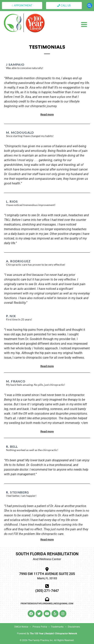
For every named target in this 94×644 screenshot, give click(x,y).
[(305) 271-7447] (47, 586)
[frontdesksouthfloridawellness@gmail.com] (47, 599)
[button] (89, 6)
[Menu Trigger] (84, 24)
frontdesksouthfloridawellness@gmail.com (47, 604)
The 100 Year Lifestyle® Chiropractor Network (53, 634)
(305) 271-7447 (47, 591)
